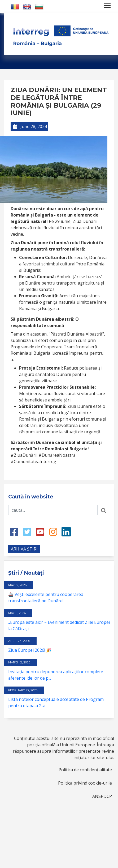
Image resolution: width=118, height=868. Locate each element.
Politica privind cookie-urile (85, 783)
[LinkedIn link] (66, 531)
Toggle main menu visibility (108, 5)
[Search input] (53, 510)
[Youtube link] (40, 531)
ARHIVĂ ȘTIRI (24, 549)
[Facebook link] (14, 531)
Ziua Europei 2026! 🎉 (30, 650)
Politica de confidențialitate (85, 770)
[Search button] (104, 510)
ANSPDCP (102, 796)
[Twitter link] (27, 531)
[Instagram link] (53, 531)
